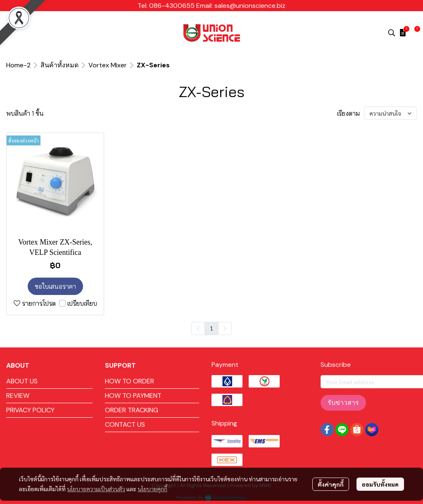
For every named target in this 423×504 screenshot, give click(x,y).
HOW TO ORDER (130, 381)
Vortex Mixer (108, 65)
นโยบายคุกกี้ (152, 489)
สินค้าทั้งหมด (59, 65)
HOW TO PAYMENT (133, 396)
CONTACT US (125, 424)
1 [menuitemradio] (211, 328)
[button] (392, 33)
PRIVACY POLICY (30, 410)
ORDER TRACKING (132, 410)
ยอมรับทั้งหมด (380, 484)
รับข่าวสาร (343, 403)
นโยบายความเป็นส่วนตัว (96, 489)
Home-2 (18, 65)
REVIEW (18, 396)
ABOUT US (22, 381)
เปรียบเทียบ (82, 303)
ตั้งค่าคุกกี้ (331, 484)
